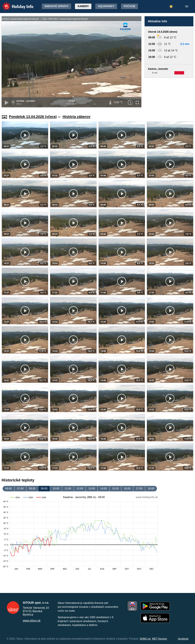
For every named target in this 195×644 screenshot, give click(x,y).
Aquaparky (106, 6)
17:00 (139, 489)
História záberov (77, 117)
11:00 (68, 489)
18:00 (151, 489)
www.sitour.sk (32, 621)
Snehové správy (56, 6)
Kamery (83, 6)
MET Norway (160, 639)
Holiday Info (15, 4)
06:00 (8, 489)
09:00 (44, 489)
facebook (183, 639)
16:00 (127, 489)
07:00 (20, 489)
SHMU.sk (145, 639)
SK (187, 6)
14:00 (103, 489)
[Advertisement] (169, 93)
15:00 (115, 489)
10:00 (56, 489)
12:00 (80, 489)
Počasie (129, 6)
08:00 (32, 489)
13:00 (92, 489)
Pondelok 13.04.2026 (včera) (35, 117)
